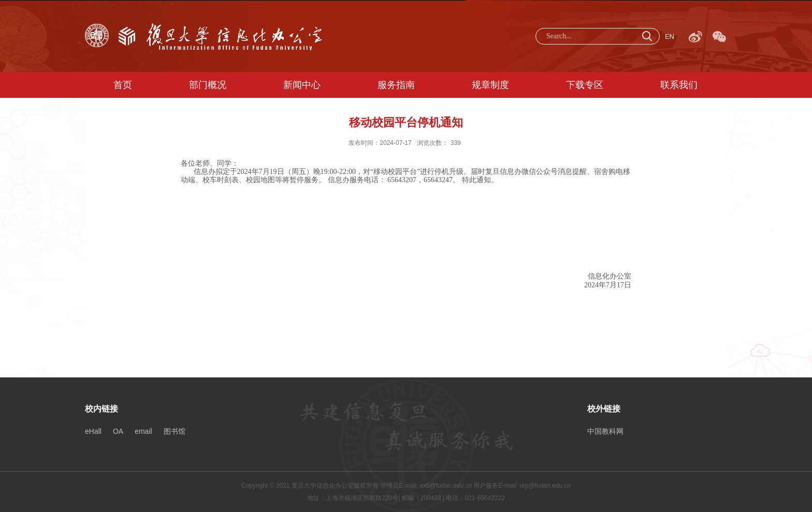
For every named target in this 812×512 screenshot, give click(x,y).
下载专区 (585, 85)
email (143, 431)
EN (670, 36)
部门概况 (208, 85)
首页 (123, 85)
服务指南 (396, 85)
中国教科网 (605, 431)
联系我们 (679, 85)
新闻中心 (302, 85)
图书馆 (175, 431)
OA (118, 431)
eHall (93, 431)
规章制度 (490, 85)
